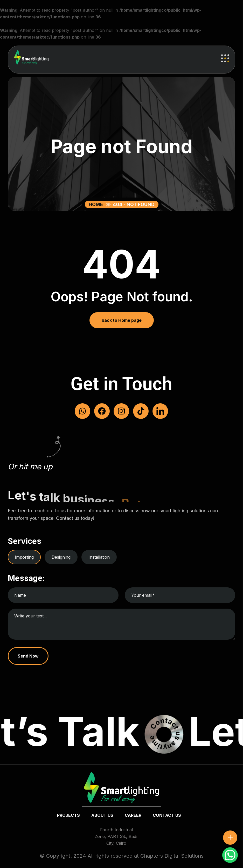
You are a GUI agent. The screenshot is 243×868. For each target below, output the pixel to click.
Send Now (28, 656)
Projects (68, 815)
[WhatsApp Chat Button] (230, 855)
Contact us (167, 815)
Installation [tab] (99, 557)
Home (97, 204)
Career (133, 815)
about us (102, 815)
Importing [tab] (24, 557)
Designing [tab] (61, 557)
